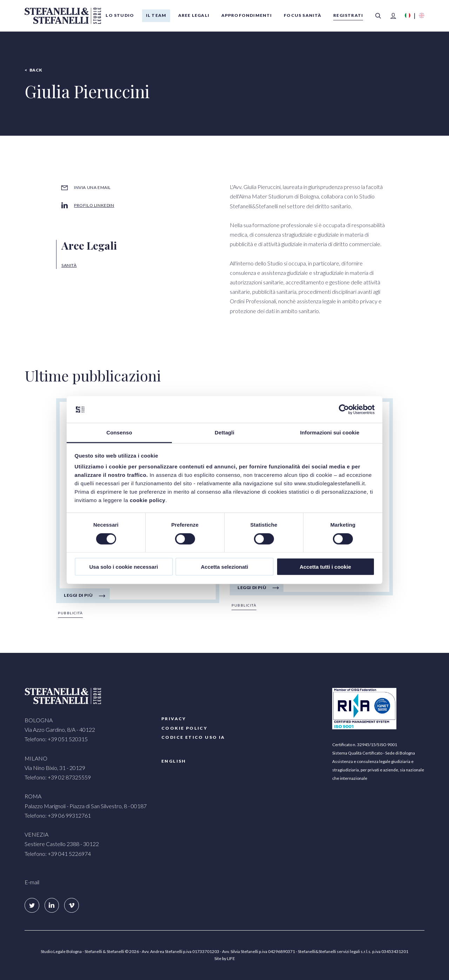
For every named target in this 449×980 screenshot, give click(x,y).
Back (36, 70)
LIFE (231, 958)
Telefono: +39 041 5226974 (58, 854)
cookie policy (148, 500)
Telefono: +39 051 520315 (56, 739)
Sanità (69, 265)
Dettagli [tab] (224, 432)
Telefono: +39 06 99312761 (58, 815)
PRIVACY (174, 719)
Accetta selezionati (224, 567)
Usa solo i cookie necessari (124, 567)
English (174, 761)
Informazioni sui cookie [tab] (330, 432)
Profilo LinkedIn (94, 205)
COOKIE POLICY (184, 728)
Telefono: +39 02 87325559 (58, 777)
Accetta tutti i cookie (325, 567)
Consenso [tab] (119, 432)
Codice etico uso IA (193, 737)
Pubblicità (70, 613)
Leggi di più (78, 595)
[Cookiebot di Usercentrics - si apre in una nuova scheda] (344, 410)
